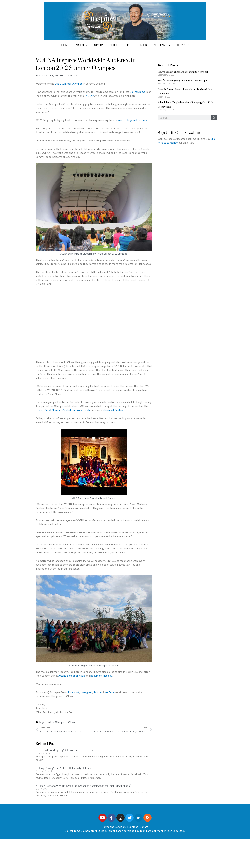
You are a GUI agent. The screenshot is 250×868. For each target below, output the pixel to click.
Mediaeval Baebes (113, 410)
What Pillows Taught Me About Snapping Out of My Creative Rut (185, 104)
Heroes (129, 45)
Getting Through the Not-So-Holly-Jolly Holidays (64, 768)
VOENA (90, 96)
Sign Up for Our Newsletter (180, 133)
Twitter (98, 692)
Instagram (86, 692)
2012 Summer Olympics (69, 84)
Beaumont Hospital (101, 676)
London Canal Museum (48, 410)
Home (65, 45)
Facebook (74, 692)
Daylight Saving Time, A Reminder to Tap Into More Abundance (185, 92)
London (50, 722)
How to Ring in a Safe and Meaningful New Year (183, 72)
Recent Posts (168, 65)
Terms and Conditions (114, 827)
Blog (143, 45)
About (82, 45)
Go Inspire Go (138, 92)
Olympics (60, 722)
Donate (144, 827)
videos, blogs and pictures (132, 120)
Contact (183, 45)
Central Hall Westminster (77, 410)
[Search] (214, 118)
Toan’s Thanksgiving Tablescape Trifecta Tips (182, 81)
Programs (162, 45)
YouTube (110, 692)
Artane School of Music (72, 676)
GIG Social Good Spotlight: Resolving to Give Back (64, 750)
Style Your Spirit (106, 45)
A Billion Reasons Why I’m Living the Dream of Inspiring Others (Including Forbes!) (83, 786)
